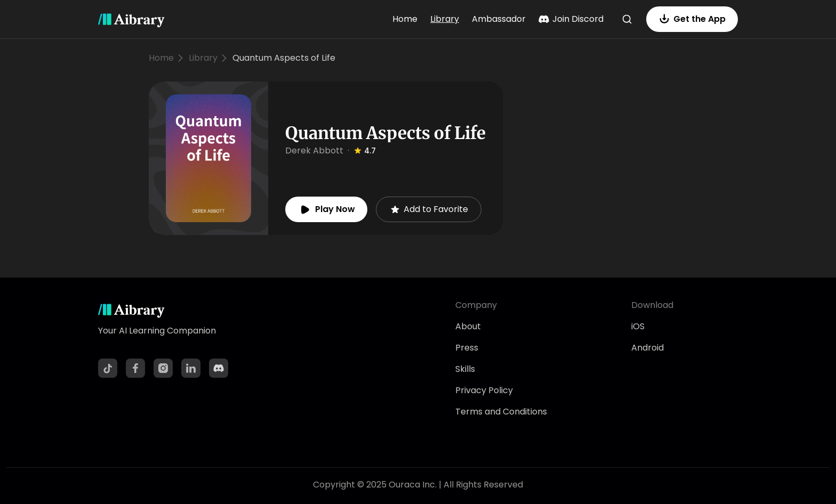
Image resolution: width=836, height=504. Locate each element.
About (468, 326)
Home (405, 19)
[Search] (627, 19)
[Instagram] (163, 368)
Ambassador (499, 19)
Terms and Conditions (501, 412)
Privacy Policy (484, 390)
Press (467, 348)
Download (652, 305)
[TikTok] (108, 368)
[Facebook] (135, 368)
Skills (465, 369)
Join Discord (571, 19)
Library (445, 19)
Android (648, 348)
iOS (638, 326)
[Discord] (219, 368)
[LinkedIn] (191, 368)
